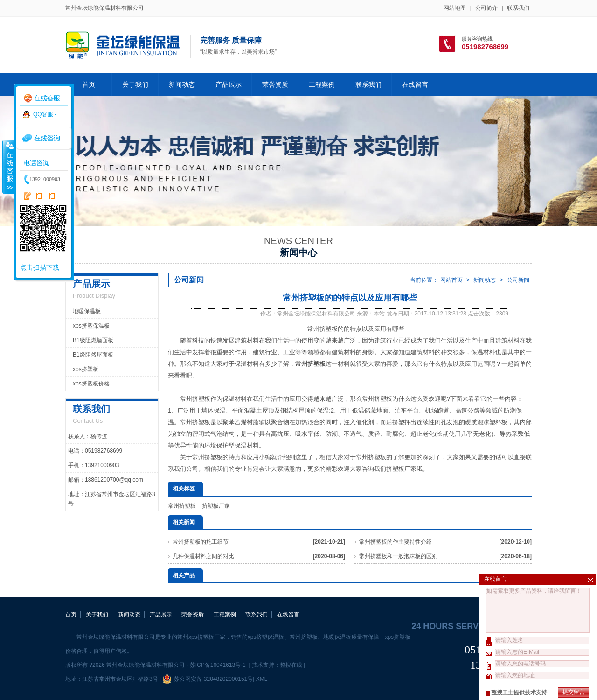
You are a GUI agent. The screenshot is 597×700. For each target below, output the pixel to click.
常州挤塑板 (182, 506)
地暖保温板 (87, 311)
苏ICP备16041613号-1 (219, 665)
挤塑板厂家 (401, 469)
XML (262, 679)
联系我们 (518, 8)
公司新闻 (518, 280)
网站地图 (455, 8)
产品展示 (229, 84)
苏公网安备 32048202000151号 (208, 679)
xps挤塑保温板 (91, 326)
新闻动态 (182, 84)
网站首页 (451, 280)
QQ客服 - (45, 114)
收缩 (8, 167)
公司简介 (486, 8)
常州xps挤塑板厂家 (201, 637)
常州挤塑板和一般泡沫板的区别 (398, 556)
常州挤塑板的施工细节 (201, 542)
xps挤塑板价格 (91, 384)
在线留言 (415, 84)
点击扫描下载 (40, 267)
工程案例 (322, 84)
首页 (89, 84)
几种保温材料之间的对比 (203, 556)
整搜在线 (291, 665)
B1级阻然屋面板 (93, 355)
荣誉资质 (275, 84)
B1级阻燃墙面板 (93, 340)
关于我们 (135, 84)
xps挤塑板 (86, 369)
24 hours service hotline (472, 626)
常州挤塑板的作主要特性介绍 (396, 542)
